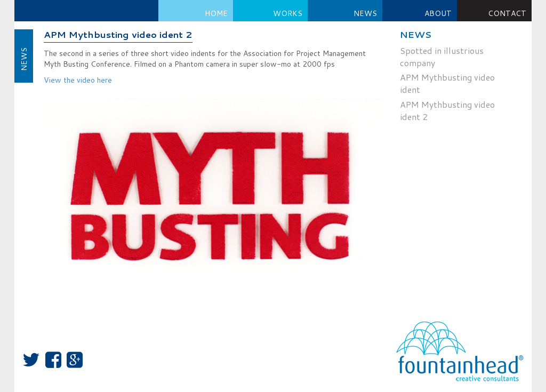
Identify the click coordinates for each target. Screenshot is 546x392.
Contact (507, 13)
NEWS (365, 13)
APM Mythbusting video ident (447, 83)
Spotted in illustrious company (442, 57)
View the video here (78, 80)
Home (216, 13)
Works (288, 13)
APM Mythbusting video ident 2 (118, 35)
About (438, 13)
